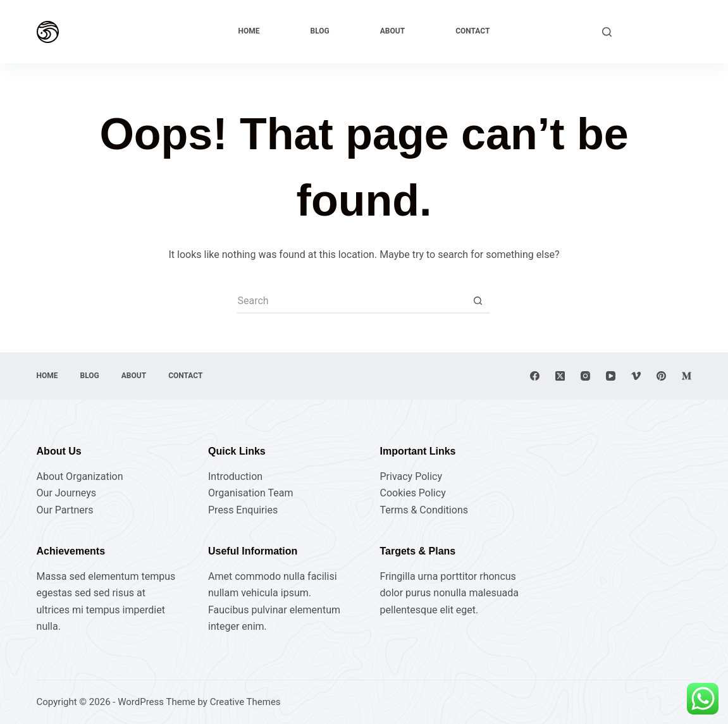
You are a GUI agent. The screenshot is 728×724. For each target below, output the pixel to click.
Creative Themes (245, 702)
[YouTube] (611, 376)
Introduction (235, 476)
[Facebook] (535, 376)
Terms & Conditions (424, 510)
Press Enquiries (243, 510)
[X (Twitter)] (560, 376)
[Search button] (478, 301)
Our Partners (65, 510)
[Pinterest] (661, 376)
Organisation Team (250, 493)
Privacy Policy (411, 476)
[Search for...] (351, 301)
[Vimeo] (636, 376)
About (392, 31)
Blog (320, 31)
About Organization (80, 476)
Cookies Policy (412, 493)
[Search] (607, 32)
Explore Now (658, 31)
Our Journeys (66, 493)
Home (249, 31)
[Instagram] (585, 376)
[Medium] (687, 376)
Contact (472, 31)
